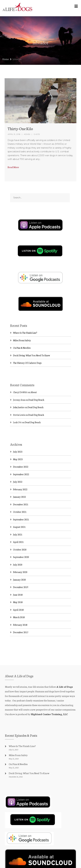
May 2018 (18, 592)
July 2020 (18, 555)
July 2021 (18, 524)
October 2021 (20, 502)
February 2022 (20, 479)
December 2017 (21, 622)
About (34, 382)
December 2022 (21, 457)
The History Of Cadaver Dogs (27, 353)
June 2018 (18, 585)
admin (27, 134)
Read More (13, 167)
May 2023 (18, 449)
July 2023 (18, 442)
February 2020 (20, 562)
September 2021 (21, 509)
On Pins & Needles (22, 338)
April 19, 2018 (14, 134)
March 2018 (19, 607)
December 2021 (21, 494)
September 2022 (21, 464)
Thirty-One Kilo (20, 128)
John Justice (19, 397)
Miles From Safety (22, 330)
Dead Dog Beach (36, 390)
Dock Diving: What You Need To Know (32, 345)
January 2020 (19, 570)
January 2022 (19, 487)
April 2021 (18, 532)
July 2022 (18, 472)
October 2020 (20, 540)
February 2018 (20, 615)
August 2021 (19, 517)
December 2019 (21, 577)
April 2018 (18, 600)
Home (6, 59)
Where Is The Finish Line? (25, 323)
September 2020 (21, 547)
